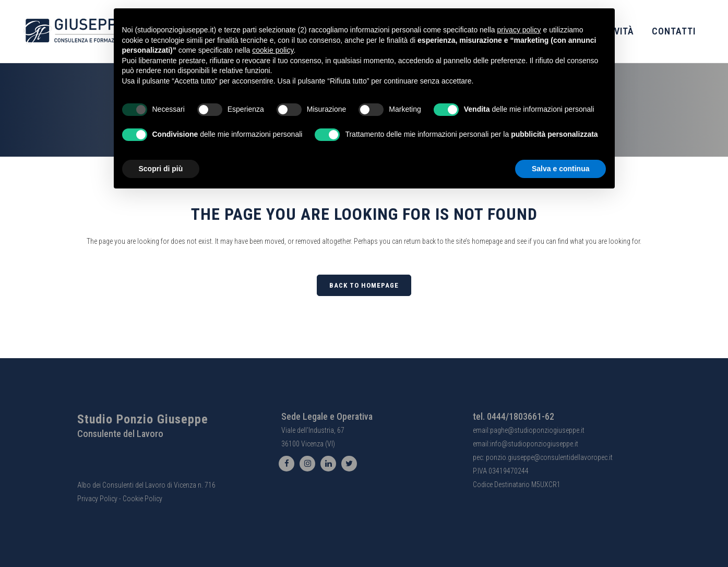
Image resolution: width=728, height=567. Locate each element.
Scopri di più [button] (161, 169)
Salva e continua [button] (560, 169)
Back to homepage (364, 285)
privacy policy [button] (519, 30)
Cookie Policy (142, 499)
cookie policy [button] (273, 50)
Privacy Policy (97, 499)
